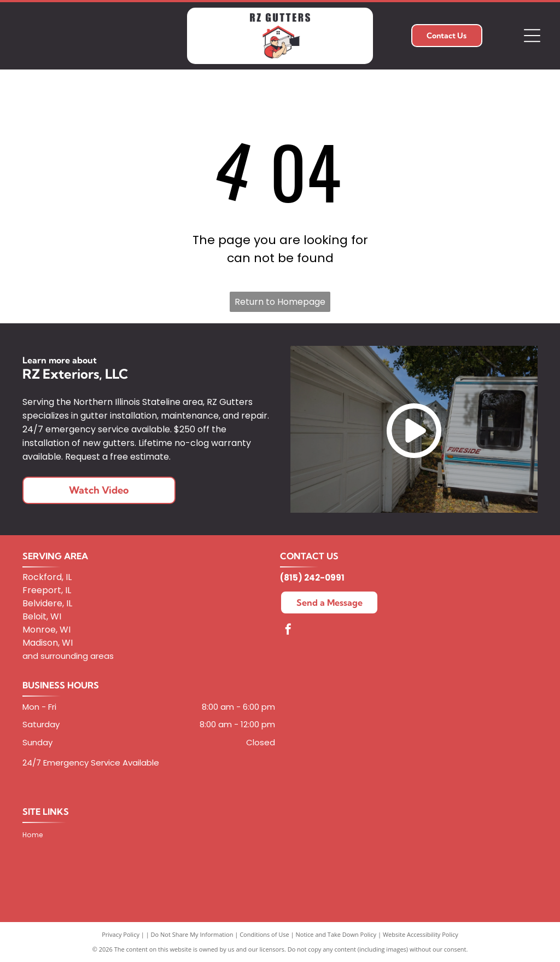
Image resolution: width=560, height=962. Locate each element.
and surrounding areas (68, 656)
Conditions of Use (264, 934)
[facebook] (288, 631)
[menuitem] (37, 835)
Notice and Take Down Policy (336, 934)
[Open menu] (532, 36)
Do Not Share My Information (192, 934)
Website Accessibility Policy (421, 934)
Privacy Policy (121, 934)
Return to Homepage (280, 302)
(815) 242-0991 (312, 578)
